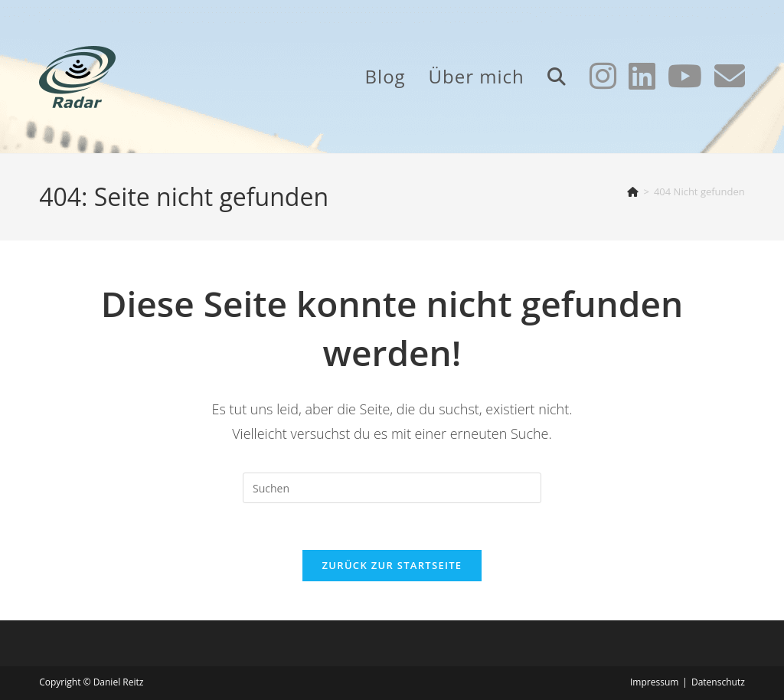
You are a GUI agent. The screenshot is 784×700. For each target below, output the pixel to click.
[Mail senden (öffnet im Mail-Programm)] (730, 76)
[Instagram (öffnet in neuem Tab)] (603, 76)
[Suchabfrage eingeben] (392, 488)
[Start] (633, 191)
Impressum (654, 682)
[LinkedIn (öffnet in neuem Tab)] (642, 76)
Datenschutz (718, 682)
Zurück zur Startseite (392, 565)
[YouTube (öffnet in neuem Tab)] (685, 76)
